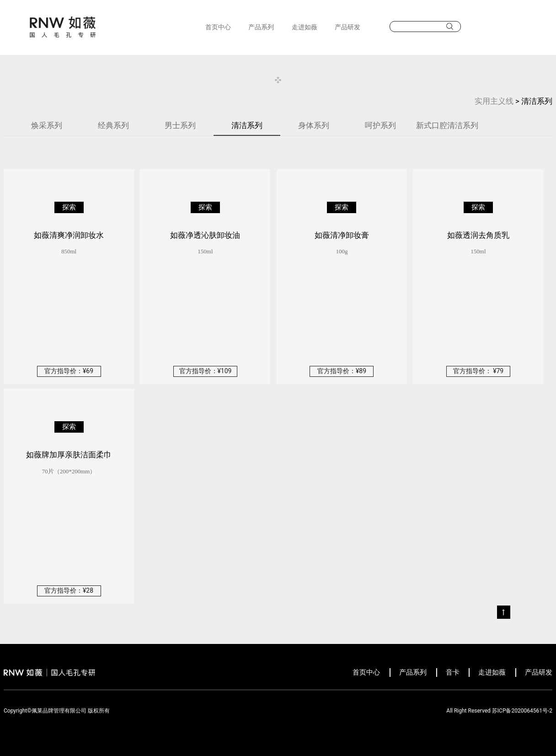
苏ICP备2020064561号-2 (522, 711)
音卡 (453, 672)
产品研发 (347, 27)
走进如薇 (305, 27)
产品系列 (261, 27)
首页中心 (218, 27)
